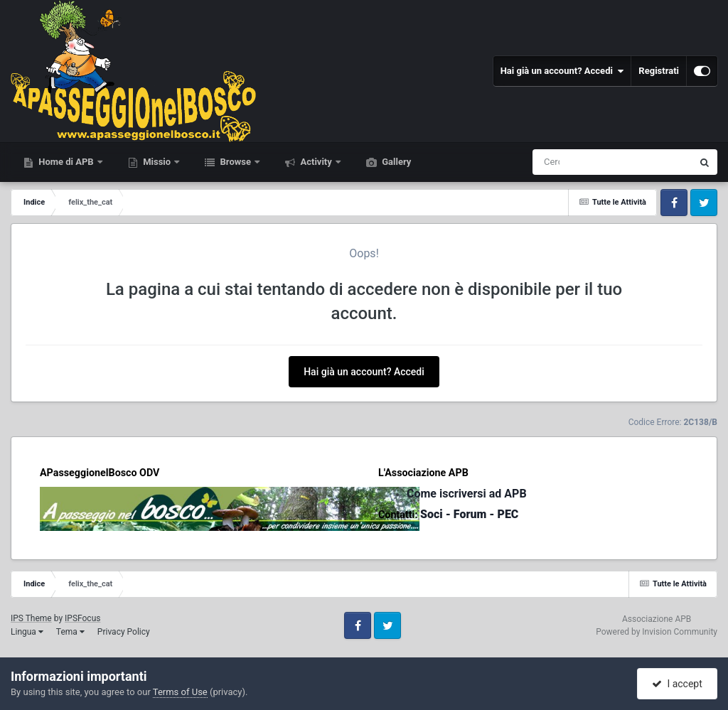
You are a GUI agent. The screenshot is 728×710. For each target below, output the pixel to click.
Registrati (659, 71)
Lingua (27, 632)
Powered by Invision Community (657, 632)
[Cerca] (553, 162)
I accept (677, 684)
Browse (235, 162)
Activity (316, 162)
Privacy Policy (124, 632)
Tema (70, 632)
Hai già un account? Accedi (562, 71)
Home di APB (66, 162)
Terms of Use (180, 692)
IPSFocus (82, 618)
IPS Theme (31, 618)
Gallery (395, 162)
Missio (157, 162)
